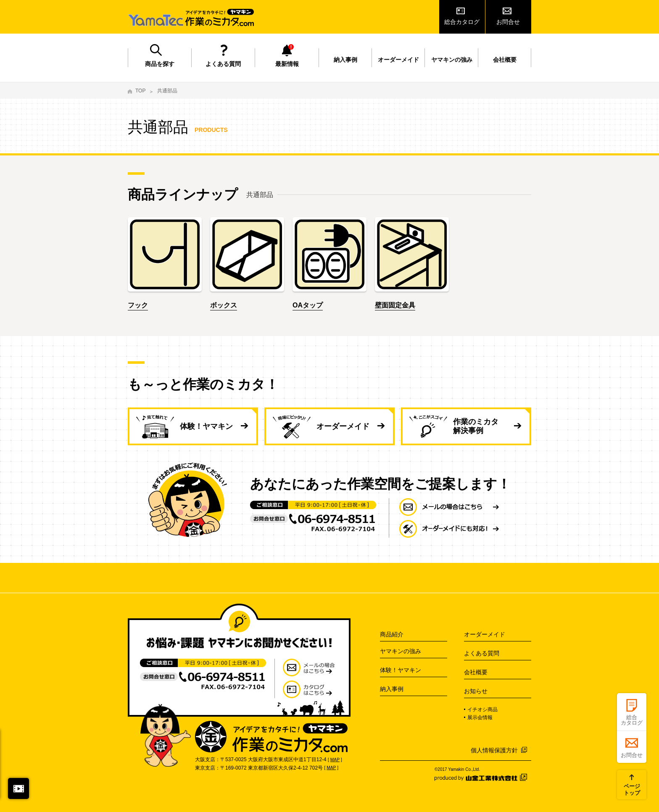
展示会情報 (480, 717)
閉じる (18, 788)
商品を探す (160, 64)
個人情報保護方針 (494, 750)
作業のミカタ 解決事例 (476, 426)
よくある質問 (223, 64)
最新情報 (287, 64)
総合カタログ (462, 22)
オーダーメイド (398, 60)
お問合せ (508, 22)
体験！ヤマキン (206, 426)
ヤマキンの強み (452, 60)
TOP (140, 91)
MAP (335, 760)
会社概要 (505, 60)
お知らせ (476, 691)
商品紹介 (392, 634)
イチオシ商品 (482, 710)
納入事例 (345, 60)
